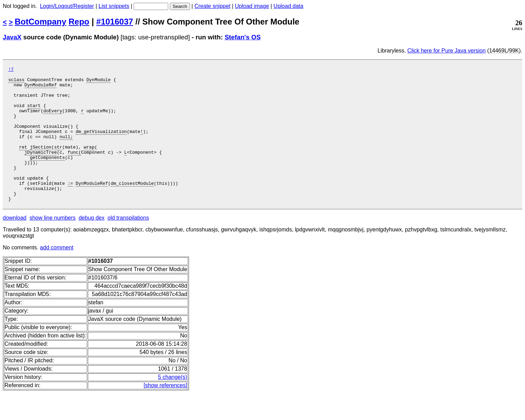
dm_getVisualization (101, 145)
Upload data (288, 6)
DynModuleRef (41, 89)
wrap (89, 163)
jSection (40, 163)
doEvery (53, 120)
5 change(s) (173, 404)
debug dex (92, 245)
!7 (11, 70)
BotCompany (41, 22)
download (15, 245)
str (58, 163)
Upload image (252, 6)
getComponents (47, 176)
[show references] (165, 412)
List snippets (114, 6)
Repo (79, 22)
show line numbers (52, 245)
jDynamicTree (41, 170)
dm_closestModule (132, 207)
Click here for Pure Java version (446, 51)
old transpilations (128, 245)
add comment (57, 274)
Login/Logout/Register (67, 6)
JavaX (12, 37)
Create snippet (212, 6)
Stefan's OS (242, 37)
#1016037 (115, 22)
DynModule (98, 83)
